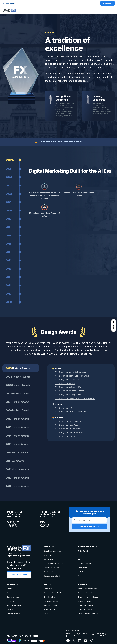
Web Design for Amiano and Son (69, 387)
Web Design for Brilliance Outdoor (69, 391)
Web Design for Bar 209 (65, 383)
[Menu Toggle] (113, 10)
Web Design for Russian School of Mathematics (75, 398)
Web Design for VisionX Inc (66, 436)
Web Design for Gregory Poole (68, 395)
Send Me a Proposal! (89, 526)
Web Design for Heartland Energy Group (72, 376)
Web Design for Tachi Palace (67, 425)
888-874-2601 (9, 3)
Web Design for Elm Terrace (67, 380)
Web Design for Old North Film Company (72, 372)
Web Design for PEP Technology (69, 432)
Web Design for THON (64, 408)
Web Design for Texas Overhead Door (71, 412)
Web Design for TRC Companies (69, 421)
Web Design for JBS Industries (68, 429)
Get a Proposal (107, 3)
